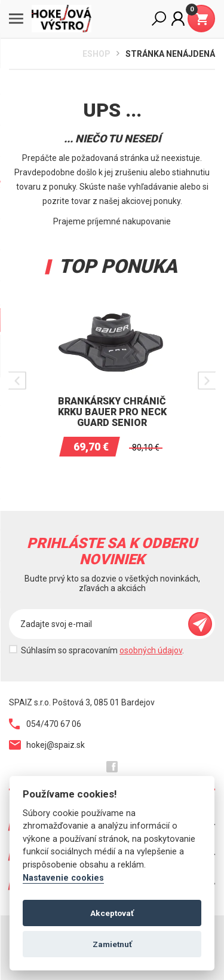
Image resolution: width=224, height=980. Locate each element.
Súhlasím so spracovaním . (102, 650)
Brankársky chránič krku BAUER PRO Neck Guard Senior (112, 412)
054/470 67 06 (45, 724)
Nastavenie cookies (63, 878)
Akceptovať (112, 913)
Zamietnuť (112, 944)
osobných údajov (151, 650)
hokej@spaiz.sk (47, 745)
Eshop (96, 54)
